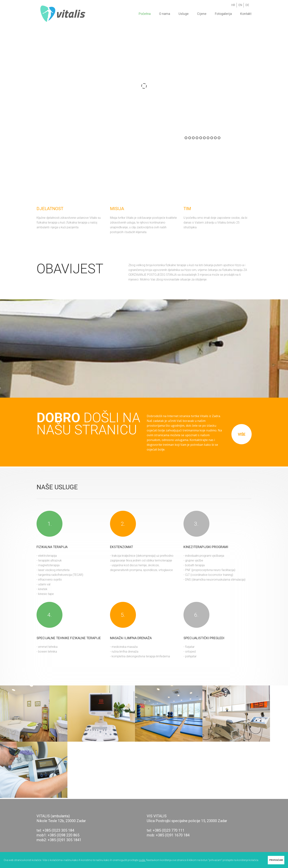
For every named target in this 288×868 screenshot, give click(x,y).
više (242, 434)
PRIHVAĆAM (276, 860)
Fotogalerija (223, 14)
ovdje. (142, 860)
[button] (144, 814)
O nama (165, 14)
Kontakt (246, 14)
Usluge (184, 14)
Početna (145, 14)
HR (233, 5)
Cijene (202, 14)
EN (240, 5)
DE (247, 5)
